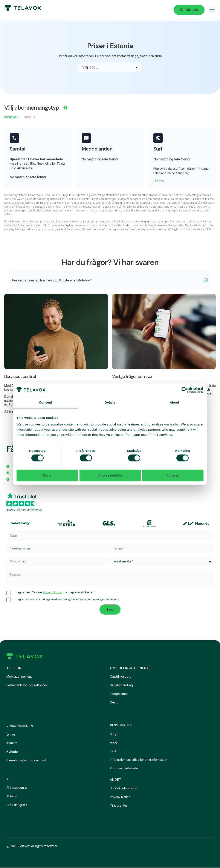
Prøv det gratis (17, 805)
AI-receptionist (17, 788)
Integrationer (119, 694)
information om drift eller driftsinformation (139, 760)
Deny (47, 475)
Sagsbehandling (121, 686)
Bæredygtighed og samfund (26, 761)
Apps (114, 743)
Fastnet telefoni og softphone (27, 686)
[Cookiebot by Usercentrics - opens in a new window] (185, 390)
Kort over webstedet (124, 769)
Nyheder (13, 752)
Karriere (12, 743)
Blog (113, 734)
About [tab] (174, 402)
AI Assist (12, 797)
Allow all (173, 475)
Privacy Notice (52, 592)
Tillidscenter (119, 806)
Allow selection (110, 475)
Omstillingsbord (121, 677)
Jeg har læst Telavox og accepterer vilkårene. (55, 593)
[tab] (12, 118)
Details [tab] (110, 402)
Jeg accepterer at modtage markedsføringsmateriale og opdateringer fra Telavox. (68, 599)
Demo (114, 703)
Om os (11, 735)
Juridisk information (124, 789)
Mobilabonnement (19, 677)
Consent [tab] (46, 402)
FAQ (113, 751)
